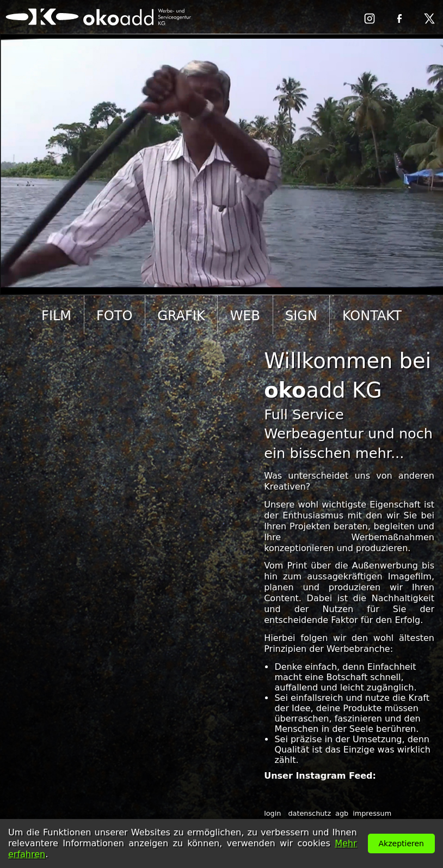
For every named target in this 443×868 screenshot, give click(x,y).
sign (301, 316)
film (56, 316)
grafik (181, 316)
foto (114, 316)
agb (342, 813)
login (272, 813)
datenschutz (309, 813)
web (245, 316)
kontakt (372, 316)
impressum (372, 813)
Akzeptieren (401, 843)
